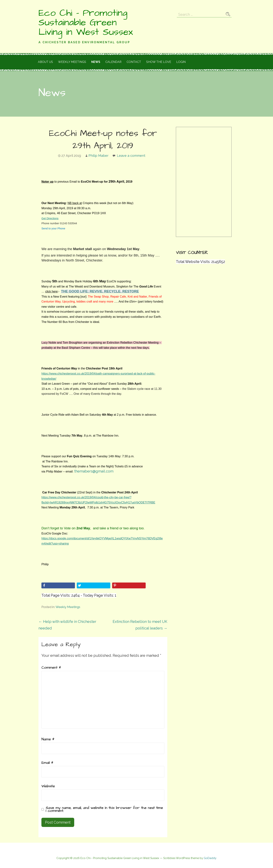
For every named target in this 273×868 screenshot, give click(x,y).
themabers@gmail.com (94, 471)
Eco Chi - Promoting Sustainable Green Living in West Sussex (86, 23)
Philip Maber (98, 156)
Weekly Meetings (68, 607)
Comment (51, 668)
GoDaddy (210, 858)
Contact (134, 62)
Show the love (159, 62)
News (96, 62)
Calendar (113, 62)
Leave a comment (131, 156)
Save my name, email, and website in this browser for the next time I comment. (104, 809)
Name (48, 739)
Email (47, 763)
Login (181, 62)
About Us (45, 62)
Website (48, 786)
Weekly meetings (72, 62)
